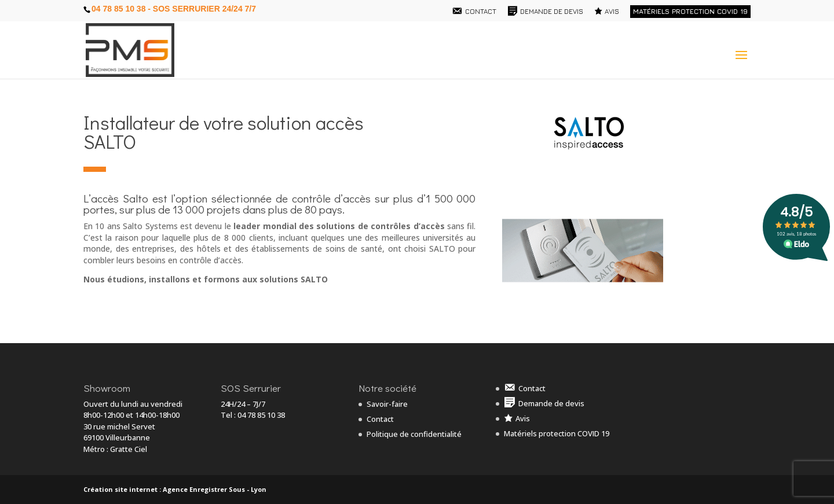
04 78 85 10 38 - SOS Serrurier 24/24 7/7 (174, 9)
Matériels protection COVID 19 (690, 11)
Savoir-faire (387, 404)
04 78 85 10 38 (261, 415)
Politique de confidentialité (414, 434)
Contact (380, 419)
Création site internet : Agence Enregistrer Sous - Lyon (175, 489)
